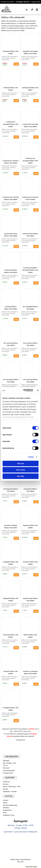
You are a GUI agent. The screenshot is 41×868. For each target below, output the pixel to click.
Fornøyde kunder (8, 773)
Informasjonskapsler (9, 771)
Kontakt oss (6, 782)
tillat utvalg (20, 470)
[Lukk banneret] (38, 390)
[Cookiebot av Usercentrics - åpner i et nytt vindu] (24, 390)
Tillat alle (21, 463)
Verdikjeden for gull (9, 815)
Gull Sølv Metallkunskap (10, 805)
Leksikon (5, 800)
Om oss (5, 766)
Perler (5, 813)
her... (24, 31)
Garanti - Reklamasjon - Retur (12, 787)
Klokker (5, 803)
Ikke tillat (20, 476)
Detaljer (31, 457)
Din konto (6, 784)
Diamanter (6, 808)
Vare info (5, 789)
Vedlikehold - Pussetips (10, 792)
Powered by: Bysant (31, 867)
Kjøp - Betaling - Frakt (9, 763)
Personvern (6, 768)
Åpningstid (6, 761)
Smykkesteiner (7, 810)
